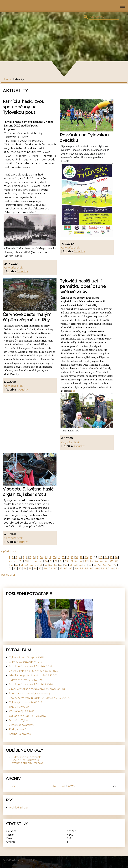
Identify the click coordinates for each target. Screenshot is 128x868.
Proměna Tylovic (19, 720)
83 (71, 569)
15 (63, 557)
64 (85, 565)
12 (50, 557)
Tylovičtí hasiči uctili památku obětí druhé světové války (83, 286)
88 (97, 569)
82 (66, 569)
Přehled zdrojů (18, 808)
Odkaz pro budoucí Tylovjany (28, 716)
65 (90, 565)
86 (87, 569)
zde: (73, 391)
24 (106, 557)
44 (96, 561)
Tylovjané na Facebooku (27, 757)
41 (81, 561)
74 (25, 569)
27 (11, 561)
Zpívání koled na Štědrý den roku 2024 (34, 671)
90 (108, 569)
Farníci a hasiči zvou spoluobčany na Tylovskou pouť (24, 107)
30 (26, 561)
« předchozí (9, 551)
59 (61, 565)
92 (117, 569)
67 (100, 565)
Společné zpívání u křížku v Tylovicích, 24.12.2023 (40, 698)
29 (21, 561)
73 (20, 569)
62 (75, 565)
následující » (9, 575)
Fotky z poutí (17, 729)
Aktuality (22, 272)
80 (56, 569)
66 (95, 565)
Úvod (6, 79)
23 (101, 557)
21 (91, 557)
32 (36, 561)
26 (116, 557)
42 (86, 561)
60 (66, 565)
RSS (33, 860)
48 (116, 561)
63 (80, 565)
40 (77, 561)
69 (110, 565)
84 (76, 569)
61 (71, 565)
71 (10, 569)
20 (86, 557)
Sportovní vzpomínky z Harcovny (30, 694)
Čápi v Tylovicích (19, 707)
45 (101, 561)
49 (12, 565)
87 (92, 569)
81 (61, 569)
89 (102, 569)
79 (50, 569)
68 (105, 565)
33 (41, 561)
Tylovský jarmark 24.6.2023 (26, 703)
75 (30, 569)
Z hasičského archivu (22, 725)
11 (46, 557)
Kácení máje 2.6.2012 (22, 711)
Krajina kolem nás (20, 734)
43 (91, 561)
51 (22, 565)
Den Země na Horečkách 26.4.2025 (31, 667)
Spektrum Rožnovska (25, 760)
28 (16, 561)
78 (45, 569)
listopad (59, 786)
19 (81, 557)
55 (41, 565)
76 (35, 569)
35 (51, 561)
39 (71, 561)
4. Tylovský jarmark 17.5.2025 (27, 662)
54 (36, 565)
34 (46, 561)
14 (59, 557)
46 (106, 561)
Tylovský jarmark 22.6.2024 (26, 680)
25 (111, 557)
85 (81, 569)
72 (15, 569)
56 (46, 565)
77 (40, 569)
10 (42, 557)
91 (113, 569)
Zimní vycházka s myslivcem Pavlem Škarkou (37, 689)
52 (26, 565)
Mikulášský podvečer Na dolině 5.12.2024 (34, 676)
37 (61, 561)
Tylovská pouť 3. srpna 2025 (26, 658)
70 (115, 565)
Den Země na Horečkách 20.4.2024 (31, 685)
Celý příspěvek (13, 268)
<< (14, 786)
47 (111, 561)
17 (72, 557)
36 (56, 561)
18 (77, 557)
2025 (71, 786)
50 (17, 565)
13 (54, 557)
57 (51, 565)
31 (31, 561)
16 (68, 557)
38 (66, 561)
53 (31, 565)
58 (56, 565)
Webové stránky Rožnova (28, 763)
